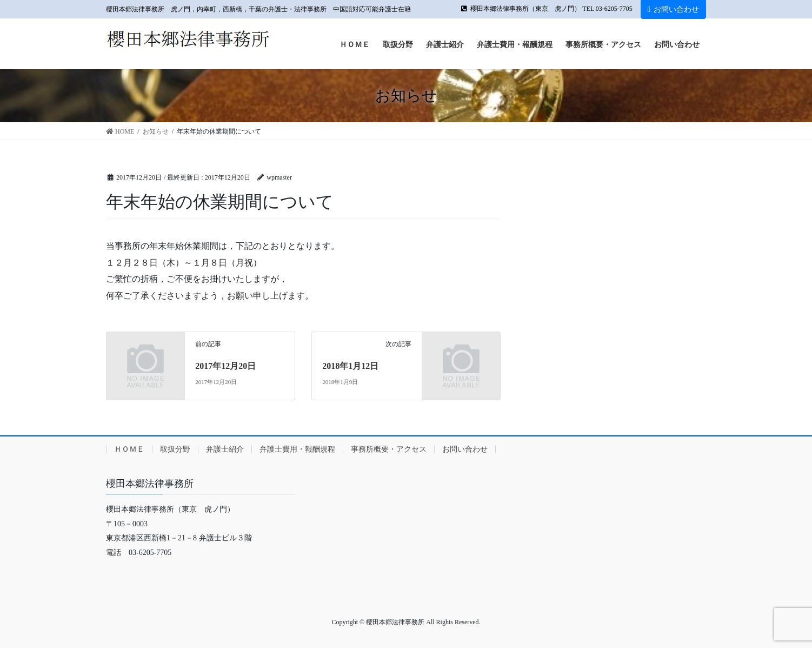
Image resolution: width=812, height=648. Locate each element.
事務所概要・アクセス (389, 449)
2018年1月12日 (350, 366)
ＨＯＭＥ (129, 449)
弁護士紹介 (225, 449)
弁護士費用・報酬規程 (297, 449)
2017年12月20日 (225, 366)
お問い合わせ (673, 9)
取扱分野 (175, 449)
